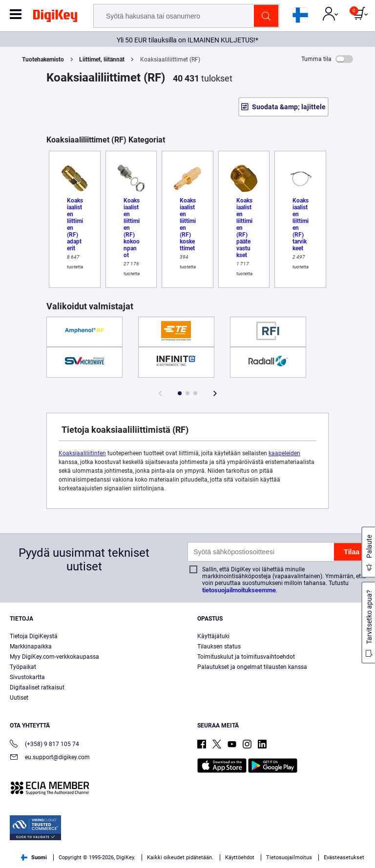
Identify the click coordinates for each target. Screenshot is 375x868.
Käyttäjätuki (213, 636)
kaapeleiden (284, 453)
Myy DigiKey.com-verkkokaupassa (54, 657)
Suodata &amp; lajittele (289, 107)
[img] (55, 18)
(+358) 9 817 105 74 (44, 745)
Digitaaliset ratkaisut (37, 687)
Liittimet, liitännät (102, 60)
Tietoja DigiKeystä (34, 636)
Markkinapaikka (31, 646)
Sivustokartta (27, 677)
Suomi (34, 858)
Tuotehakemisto (43, 60)
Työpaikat (23, 667)
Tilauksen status (219, 646)
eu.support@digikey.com (50, 758)
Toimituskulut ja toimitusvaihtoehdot (246, 657)
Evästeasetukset (344, 858)
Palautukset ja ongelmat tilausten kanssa (252, 667)
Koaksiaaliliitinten (82, 453)
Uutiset (19, 698)
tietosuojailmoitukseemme (239, 590)
